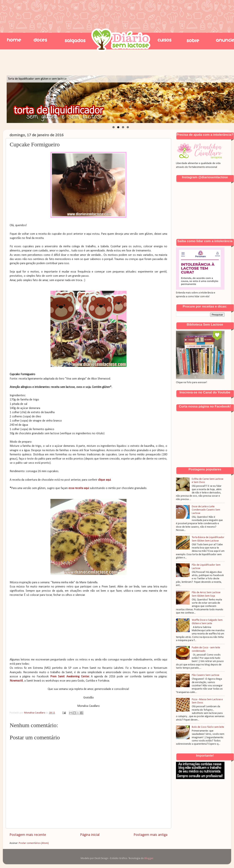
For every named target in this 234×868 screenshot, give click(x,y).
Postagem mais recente (28, 835)
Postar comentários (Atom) (34, 843)
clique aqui (104, 480)
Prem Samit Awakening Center (70, 677)
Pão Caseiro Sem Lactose (206, 675)
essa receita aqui (79, 488)
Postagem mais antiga (150, 835)
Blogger (149, 858)
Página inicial (90, 835)
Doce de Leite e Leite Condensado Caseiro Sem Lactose (206, 510)
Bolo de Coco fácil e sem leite (208, 727)
